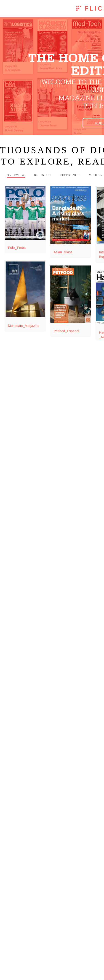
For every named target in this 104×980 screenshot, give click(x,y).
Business (42, 175)
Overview (16, 175)
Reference (70, 175)
